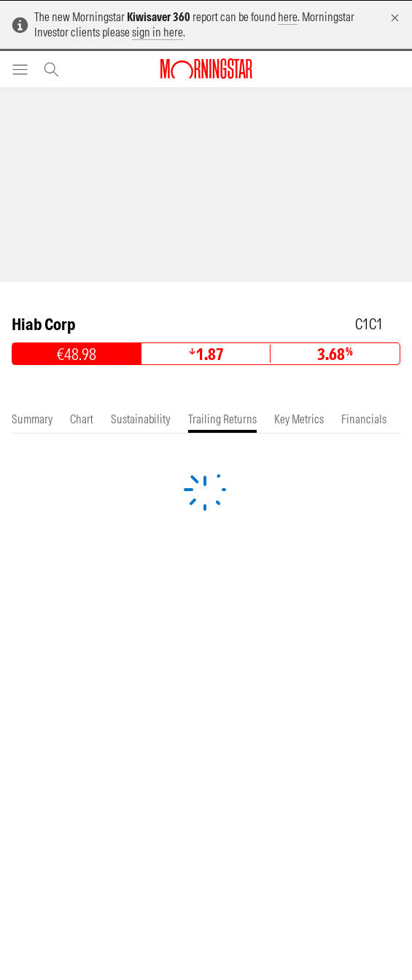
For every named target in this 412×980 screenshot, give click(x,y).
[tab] (32, 419)
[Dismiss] (395, 18)
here (288, 17)
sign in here (158, 32)
